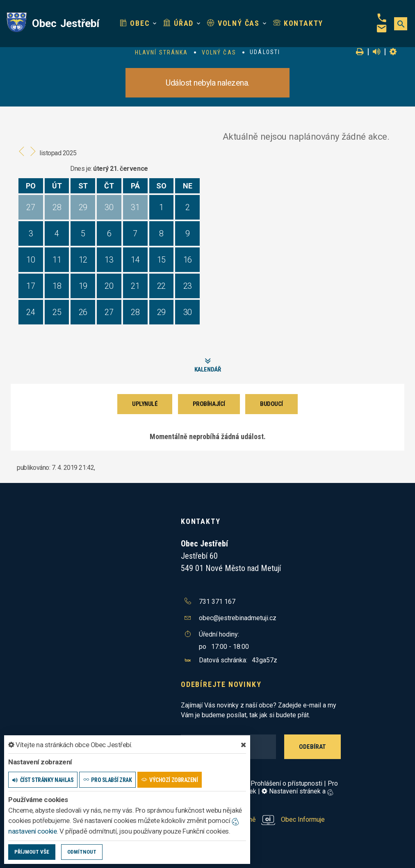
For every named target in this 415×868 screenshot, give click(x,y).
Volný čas (233, 23)
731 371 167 (217, 602)
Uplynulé (145, 404)
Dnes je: (81, 169)
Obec (135, 23)
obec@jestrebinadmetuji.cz (238, 618)
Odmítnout (82, 852)
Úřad (178, 23)
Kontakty (298, 23)
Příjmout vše (32, 852)
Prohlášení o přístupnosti (286, 783)
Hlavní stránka (161, 52)
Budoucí (271, 404)
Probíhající (209, 404)
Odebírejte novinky (221, 684)
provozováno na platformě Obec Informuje (253, 819)
